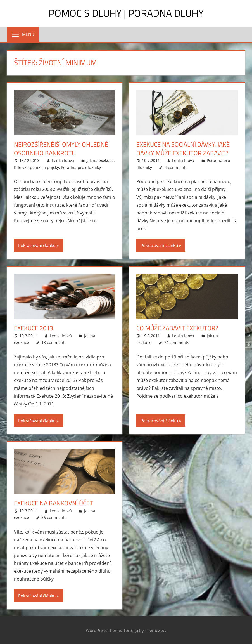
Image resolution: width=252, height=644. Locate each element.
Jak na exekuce (100, 160)
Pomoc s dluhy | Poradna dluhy (126, 13)
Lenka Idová (63, 160)
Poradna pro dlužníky (81, 167)
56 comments (54, 517)
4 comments (176, 167)
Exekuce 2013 (34, 328)
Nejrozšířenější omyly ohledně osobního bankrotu (61, 149)
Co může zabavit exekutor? (177, 328)
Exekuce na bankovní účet (54, 503)
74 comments (177, 342)
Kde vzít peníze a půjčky (36, 167)
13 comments (54, 342)
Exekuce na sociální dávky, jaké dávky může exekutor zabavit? (183, 149)
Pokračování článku (37, 245)
